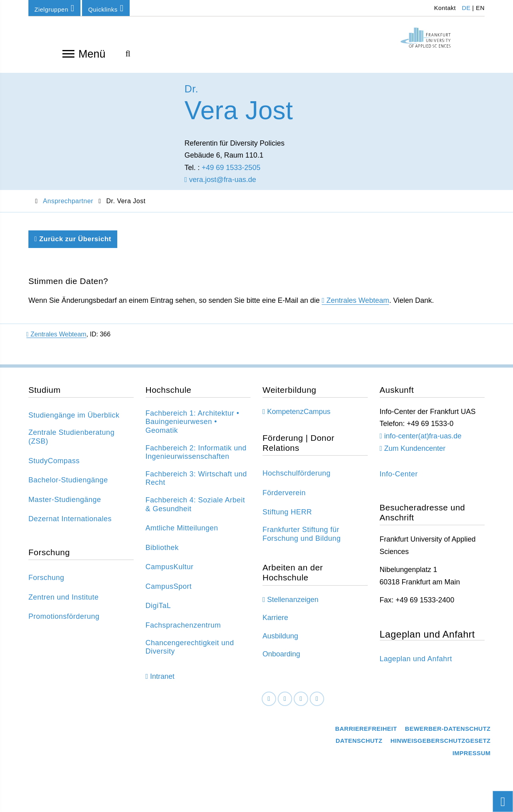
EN (480, 8)
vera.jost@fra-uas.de (220, 186)
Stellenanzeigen (293, 605)
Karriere (275, 624)
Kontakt (444, 8)
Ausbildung (280, 642)
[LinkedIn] (285, 705)
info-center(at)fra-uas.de (423, 442)
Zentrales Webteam (358, 306)
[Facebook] (269, 705)
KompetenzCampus (299, 417)
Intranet (162, 682)
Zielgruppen (54, 8)
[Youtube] (317, 705)
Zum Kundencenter (415, 454)
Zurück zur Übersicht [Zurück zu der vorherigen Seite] (73, 245)
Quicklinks (106, 8)
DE (466, 8)
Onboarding (281, 660)
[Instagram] (301, 705)
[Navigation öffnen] (68, 53)
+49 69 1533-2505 (231, 173)
